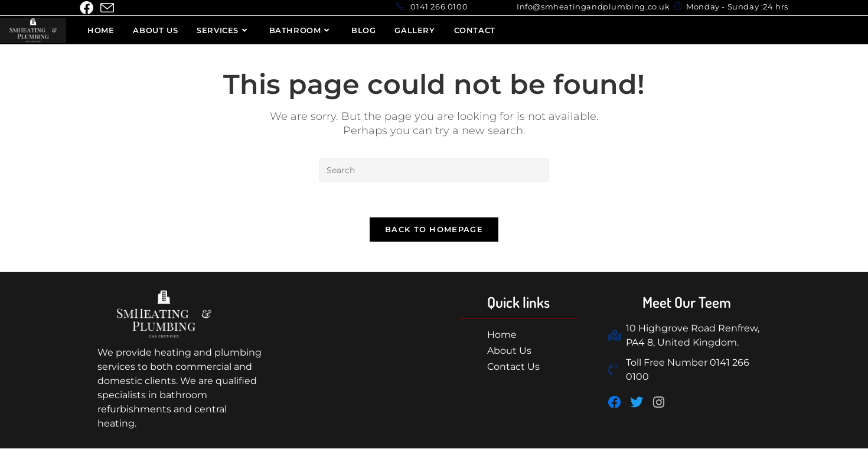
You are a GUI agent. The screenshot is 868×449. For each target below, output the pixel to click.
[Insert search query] (434, 170)
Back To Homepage (434, 230)
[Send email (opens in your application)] (107, 8)
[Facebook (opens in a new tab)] (88, 8)
